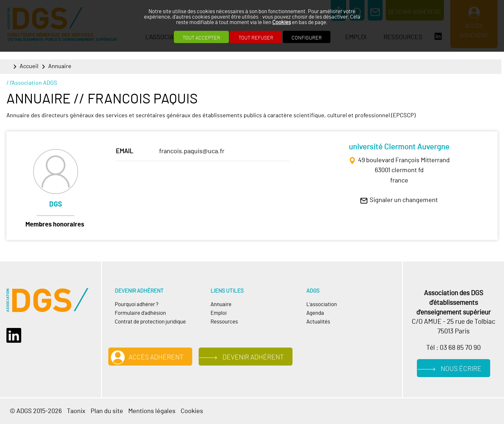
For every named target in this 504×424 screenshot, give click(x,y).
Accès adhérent (156, 357)
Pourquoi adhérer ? (137, 304)
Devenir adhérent (253, 357)
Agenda (315, 313)
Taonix (76, 411)
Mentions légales (152, 411)
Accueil (29, 66)
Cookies (282, 22)
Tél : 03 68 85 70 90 (454, 348)
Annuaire (60, 66)
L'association (322, 304)
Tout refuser (256, 38)
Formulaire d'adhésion (140, 313)
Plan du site (107, 411)
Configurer (307, 38)
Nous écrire (461, 369)
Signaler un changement (404, 200)
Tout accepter (201, 38)
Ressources (224, 322)
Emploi (219, 313)
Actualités (318, 322)
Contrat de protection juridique (150, 322)
